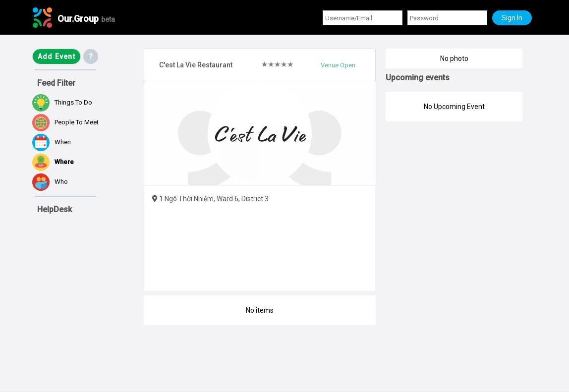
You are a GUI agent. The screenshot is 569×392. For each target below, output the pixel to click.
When (52, 142)
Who (50, 182)
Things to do (62, 103)
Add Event (57, 56)
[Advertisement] (82, 334)
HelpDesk (55, 209)
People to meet (65, 123)
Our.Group (86, 19)
